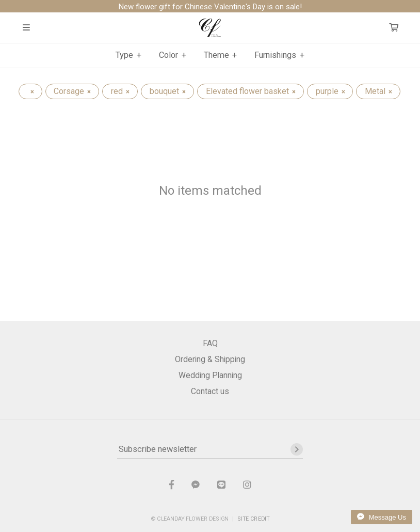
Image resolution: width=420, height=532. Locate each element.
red (120, 91)
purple (330, 91)
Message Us (382, 517)
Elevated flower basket (251, 91)
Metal (378, 91)
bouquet (167, 91)
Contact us (210, 391)
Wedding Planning (210, 375)
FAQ (210, 343)
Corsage (72, 91)
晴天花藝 (210, 28)
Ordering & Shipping (210, 359)
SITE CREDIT (254, 518)
